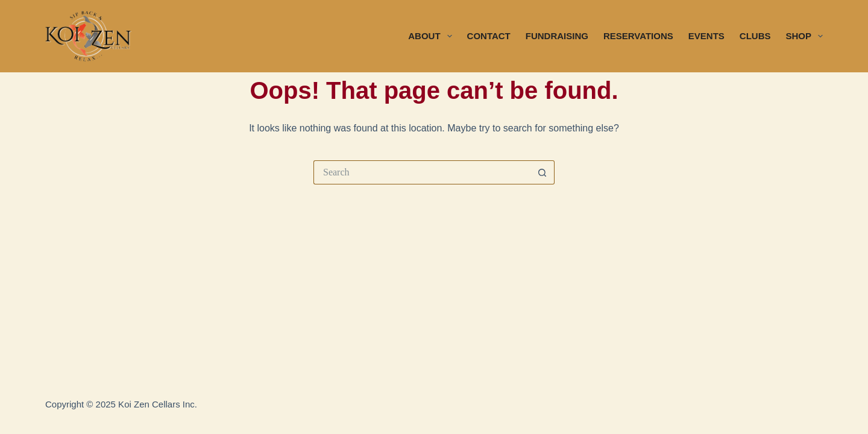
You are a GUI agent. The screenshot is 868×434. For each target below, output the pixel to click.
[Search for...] (422, 172)
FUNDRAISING (557, 36)
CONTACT (489, 36)
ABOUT (432, 36)
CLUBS (755, 36)
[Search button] (542, 172)
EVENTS (706, 36)
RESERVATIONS (638, 36)
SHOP (804, 36)
